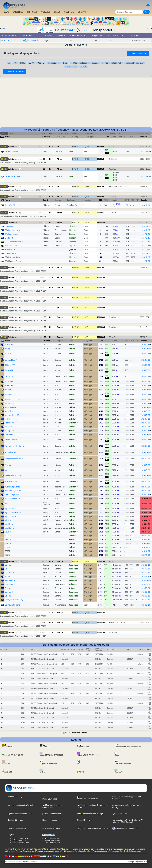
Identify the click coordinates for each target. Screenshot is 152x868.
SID (109, 137)
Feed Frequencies (52, 839)
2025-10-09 (145, 547)
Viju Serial (9, 532)
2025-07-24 (145, 491)
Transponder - (71, 67)
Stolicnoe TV (10, 573)
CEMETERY (69, 12)
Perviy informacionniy (14, 600)
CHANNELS (32, 12)
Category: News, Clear (19, 841)
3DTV (31, 63)
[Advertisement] (76, 102)
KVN (7, 470)
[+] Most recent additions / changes (85, 63)
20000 (99, 632)
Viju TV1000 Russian (13, 512)
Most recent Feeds (52, 841)
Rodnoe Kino (10, 423)
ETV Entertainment (13, 230)
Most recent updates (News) (20, 805)
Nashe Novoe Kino (13, 400)
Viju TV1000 (10, 509)
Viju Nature (10, 528)
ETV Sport (9, 238)
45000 (99, 317)
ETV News (9, 226)
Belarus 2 (9, 588)
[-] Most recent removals (112, 63)
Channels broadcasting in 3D (125, 828)
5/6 (103, 147)
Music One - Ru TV (12, 498)
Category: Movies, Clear (20, 843)
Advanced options (138, 53)
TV (15, 63)
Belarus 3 (9, 592)
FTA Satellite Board (53, 843)
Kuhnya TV (9, 431)
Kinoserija (9, 427)
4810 (99, 159)
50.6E (149, 28)
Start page (21, 788)
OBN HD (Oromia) (12, 176)
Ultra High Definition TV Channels (93, 828)
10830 (99, 327)
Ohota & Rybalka (12, 495)
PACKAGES (45, 12)
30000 (99, 277)
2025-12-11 (145, 348)
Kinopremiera (11, 395)
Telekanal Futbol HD (13, 475)
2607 (99, 147)
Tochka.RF (9, 370)
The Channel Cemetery (17, 828)
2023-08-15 (145, 176)
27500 (99, 613)
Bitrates (83, 67)
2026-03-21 (145, 536)
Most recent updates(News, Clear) (52, 806)
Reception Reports (50, 820)
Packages (116, 820)
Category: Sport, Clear (19, 839)
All (9, 63)
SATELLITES (18, 12)
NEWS (6, 12)
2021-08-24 (145, 151)
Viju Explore (10, 520)
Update (144, 137)
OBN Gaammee (11, 151)
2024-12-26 (145, 226)
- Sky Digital (132, 820)
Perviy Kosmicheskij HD (15, 446)
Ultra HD (41, 63)
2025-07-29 (145, 495)
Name (7, 137)
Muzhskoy (9, 382)
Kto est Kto (9, 345)
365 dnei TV (10, 365)
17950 (99, 223)
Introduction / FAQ (15, 797)
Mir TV (8, 577)
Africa (60, 147)
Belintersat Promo (12, 605)
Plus (7, 504)
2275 (99, 187)
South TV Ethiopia (12, 205)
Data (65, 63)
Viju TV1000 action (13, 516)
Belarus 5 (9, 596)
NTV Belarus (10, 584)
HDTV (23, 63)
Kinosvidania (10, 411)
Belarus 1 (9, 565)
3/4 (103, 187)
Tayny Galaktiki (11, 440)
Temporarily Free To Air (135, 63)
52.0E (3, 28)
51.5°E (83, 30)
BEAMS (57, 12)
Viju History (10, 524)
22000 (99, 622)
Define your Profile (50, 798)
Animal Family (11, 452)
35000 (99, 287)
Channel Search (119, 814)
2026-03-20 (145, 565)
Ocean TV (9, 377)
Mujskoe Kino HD (12, 415)
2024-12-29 (145, 205)
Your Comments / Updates (77, 733)
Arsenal (8, 465)
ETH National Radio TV (14, 242)
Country (46, 137)
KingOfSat (139, 862)
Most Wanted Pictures (51, 828)
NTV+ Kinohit (10, 386)
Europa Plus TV (11, 360)
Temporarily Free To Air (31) (91, 814)
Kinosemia (9, 403)
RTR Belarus (10, 580)
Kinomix (8, 389)
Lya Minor (9, 434)
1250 (99, 267)
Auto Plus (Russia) (12, 487)
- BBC (122, 822)
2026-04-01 (145, 498)
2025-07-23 (145, 345)
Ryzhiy (8, 348)
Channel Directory (84, 820)
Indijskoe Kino (11, 419)
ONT (7, 569)
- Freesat (128, 822)
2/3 (103, 267)
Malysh (8, 354)
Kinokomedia (10, 407)
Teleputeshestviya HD (14, 459)
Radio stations (54, 63)
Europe (60, 287)
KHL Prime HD (11, 482)
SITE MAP (82, 12)
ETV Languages (11, 234)
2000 (99, 213)
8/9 (104, 317)
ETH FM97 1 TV (11, 246)
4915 (99, 197)
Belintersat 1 (65, 30)
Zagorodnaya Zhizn (13, 491)
